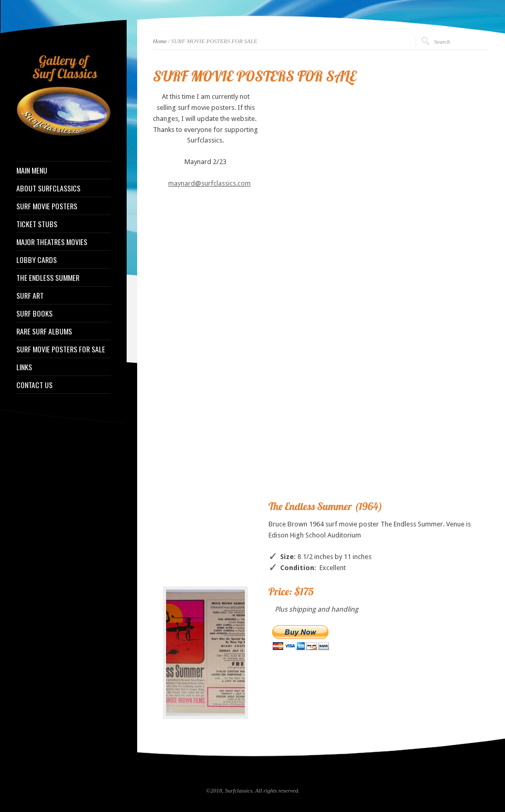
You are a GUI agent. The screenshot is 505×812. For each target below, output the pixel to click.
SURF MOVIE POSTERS (47, 206)
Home (160, 41)
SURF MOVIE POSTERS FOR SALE (61, 349)
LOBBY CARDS (37, 260)
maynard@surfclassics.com (209, 183)
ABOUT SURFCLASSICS (48, 188)
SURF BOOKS (34, 313)
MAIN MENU (32, 170)
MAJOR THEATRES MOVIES (52, 242)
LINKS (24, 367)
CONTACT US (34, 385)
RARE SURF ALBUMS (44, 331)
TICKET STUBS (37, 224)
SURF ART (30, 296)
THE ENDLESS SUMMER (48, 278)
